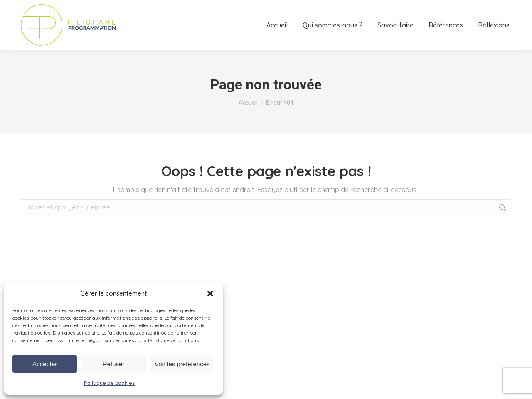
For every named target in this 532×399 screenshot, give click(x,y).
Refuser (114, 364)
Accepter (45, 364)
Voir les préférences (182, 364)
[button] (210, 293)
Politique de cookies (110, 383)
